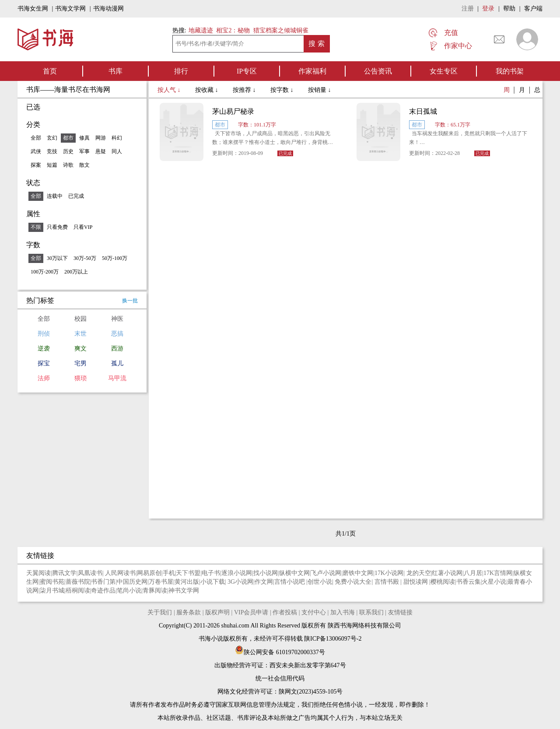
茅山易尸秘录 (233, 111)
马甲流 (117, 378)
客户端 (533, 9)
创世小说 (320, 582)
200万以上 (76, 272)
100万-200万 (45, 272)
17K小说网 (389, 573)
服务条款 (189, 612)
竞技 (52, 151)
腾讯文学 (64, 573)
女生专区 (444, 71)
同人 (117, 151)
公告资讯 (378, 71)
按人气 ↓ (170, 90)
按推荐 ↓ (245, 90)
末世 (80, 334)
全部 (36, 138)
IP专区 (247, 71)
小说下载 (213, 582)
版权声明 (217, 612)
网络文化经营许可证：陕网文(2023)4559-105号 (280, 692)
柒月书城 (52, 591)
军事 (84, 151)
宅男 (80, 363)
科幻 (117, 138)
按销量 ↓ (320, 90)
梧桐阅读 (78, 591)
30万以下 (57, 258)
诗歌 (68, 165)
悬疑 (101, 151)
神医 (117, 319)
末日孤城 (423, 111)
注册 (468, 9)
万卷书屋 (161, 582)
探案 (36, 165)
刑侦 (44, 334)
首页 (50, 71)
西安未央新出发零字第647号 (308, 665)
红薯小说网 (447, 573)
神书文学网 (184, 591)
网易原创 (149, 573)
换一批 (130, 301)
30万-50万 (85, 258)
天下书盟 (188, 573)
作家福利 (312, 71)
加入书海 (343, 612)
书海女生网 (33, 9)
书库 (115, 71)
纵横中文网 (294, 573)
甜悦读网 (416, 582)
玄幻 (52, 138)
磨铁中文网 (358, 573)
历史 (68, 151)
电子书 (211, 573)
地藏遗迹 (200, 30)
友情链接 (400, 612)
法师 (44, 378)
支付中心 (314, 612)
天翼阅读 (38, 573)
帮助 (509, 9)
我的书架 (510, 71)
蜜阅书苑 (52, 582)
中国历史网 (132, 582)
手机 (169, 573)
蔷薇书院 (78, 582)
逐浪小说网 (237, 573)
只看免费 (57, 227)
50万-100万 (115, 258)
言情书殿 (388, 582)
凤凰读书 (90, 573)
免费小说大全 (353, 582)
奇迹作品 (103, 591)
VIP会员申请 (251, 612)
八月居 (473, 573)
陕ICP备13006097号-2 (332, 639)
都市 (68, 138)
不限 (36, 227)
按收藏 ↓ (207, 90)
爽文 (80, 349)
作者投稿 (285, 612)
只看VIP (83, 227)
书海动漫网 (108, 9)
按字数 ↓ (283, 90)
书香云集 (469, 582)
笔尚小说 (129, 591)
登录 (488, 9)
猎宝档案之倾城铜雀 (281, 30)
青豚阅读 (155, 591)
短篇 (52, 165)
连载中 (55, 196)
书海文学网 (70, 9)
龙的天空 (419, 573)
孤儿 (117, 363)
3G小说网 (240, 582)
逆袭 (44, 349)
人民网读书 (120, 573)
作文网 (264, 582)
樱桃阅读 (443, 582)
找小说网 (266, 573)
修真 (84, 138)
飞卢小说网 (326, 573)
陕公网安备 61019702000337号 (280, 652)
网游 (101, 138)
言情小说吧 (290, 582)
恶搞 (117, 334)
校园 (80, 319)
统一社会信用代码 (280, 678)
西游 (117, 349)
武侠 (36, 151)
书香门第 (103, 582)
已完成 (76, 196)
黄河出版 (187, 582)
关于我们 (160, 612)
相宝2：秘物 (233, 30)
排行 (181, 71)
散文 (84, 165)
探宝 (44, 363)
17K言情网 (498, 573)
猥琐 (80, 378)
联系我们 (371, 612)
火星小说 (494, 582)
